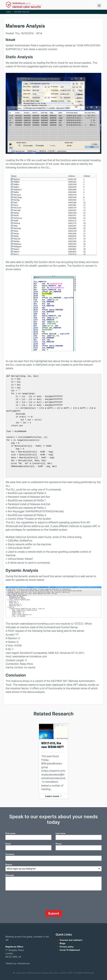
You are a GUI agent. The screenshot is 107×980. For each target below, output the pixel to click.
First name (11, 833)
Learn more (52, 796)
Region (10, 865)
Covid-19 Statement (70, 950)
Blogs (62, 943)
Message (10, 875)
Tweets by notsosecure (18, 963)
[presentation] (27, 900)
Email (9, 844)
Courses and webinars (71, 940)
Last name (61, 833)
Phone (59, 844)
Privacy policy (67, 947)
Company (11, 854)
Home (8, 12)
